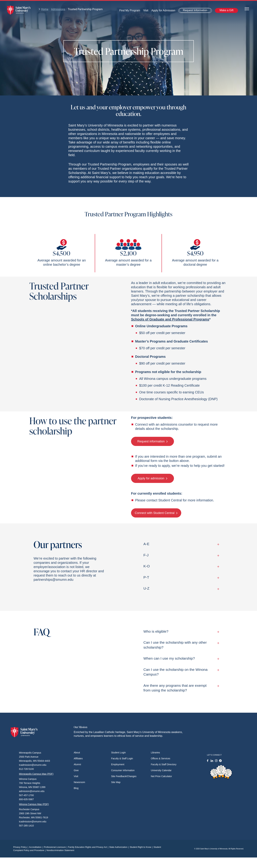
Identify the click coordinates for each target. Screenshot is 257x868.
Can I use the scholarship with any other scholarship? (180, 645)
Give (76, 770)
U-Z (180, 588)
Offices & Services (161, 758)
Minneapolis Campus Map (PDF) (36, 774)
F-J (180, 555)
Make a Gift (226, 10)
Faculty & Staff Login (122, 758)
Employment (118, 764)
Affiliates (78, 758)
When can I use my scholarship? (180, 658)
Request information (152, 441)
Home (43, 9)
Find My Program (130, 10)
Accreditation (36, 847)
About (77, 753)
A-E (180, 544)
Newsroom (79, 782)
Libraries (155, 753)
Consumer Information (123, 770)
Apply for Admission (163, 10)
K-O (180, 566)
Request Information (195, 10)
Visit (146, 10)
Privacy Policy (21, 847)
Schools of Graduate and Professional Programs (170, 319)
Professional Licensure (56, 847)
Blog (76, 788)
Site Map (116, 782)
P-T (180, 577)
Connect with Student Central (156, 513)
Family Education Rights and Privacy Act (89, 847)
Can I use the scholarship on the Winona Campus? (180, 672)
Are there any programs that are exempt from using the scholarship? (180, 688)
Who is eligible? (180, 631)
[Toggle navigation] (247, 9)
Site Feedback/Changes (124, 776)
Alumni (77, 764)
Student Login (118, 753)
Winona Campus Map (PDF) (34, 804)
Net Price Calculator (161, 776)
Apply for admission (152, 478)
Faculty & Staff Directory (164, 764)
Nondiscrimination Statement (60, 850)
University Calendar (161, 770)
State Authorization (119, 847)
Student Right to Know (142, 847)
